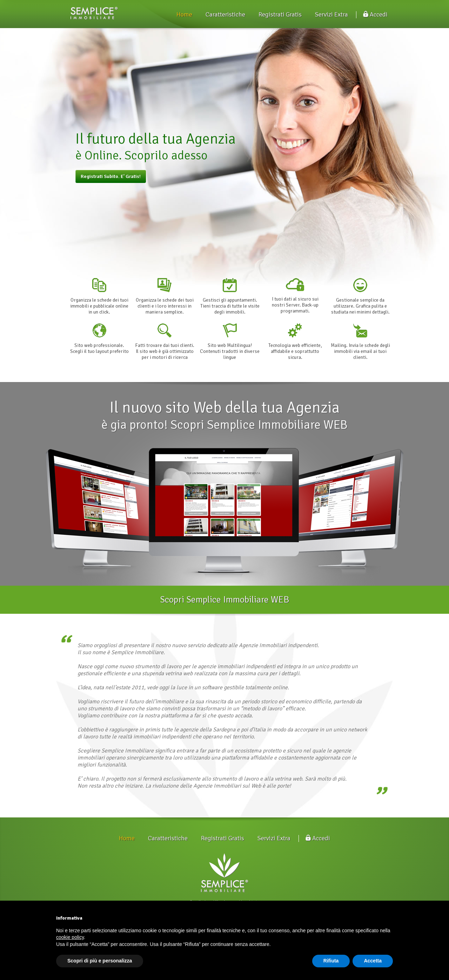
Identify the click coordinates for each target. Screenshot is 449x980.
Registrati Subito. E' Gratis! (111, 176)
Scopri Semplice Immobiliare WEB (224, 600)
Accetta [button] (373, 961)
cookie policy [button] (70, 937)
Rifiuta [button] (331, 961)
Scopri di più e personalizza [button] (100, 961)
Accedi (375, 14)
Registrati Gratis (280, 14)
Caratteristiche (225, 14)
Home (184, 14)
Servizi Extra (331, 14)
